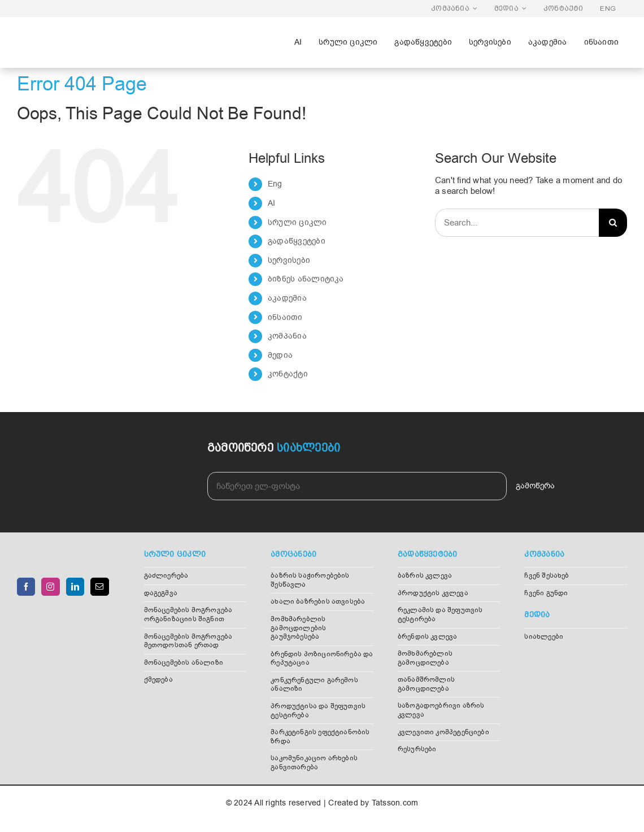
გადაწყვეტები (297, 241)
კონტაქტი (288, 374)
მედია (280, 355)
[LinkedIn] (75, 587)
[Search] (613, 223)
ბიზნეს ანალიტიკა (306, 279)
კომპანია (287, 336)
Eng (275, 184)
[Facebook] (26, 587)
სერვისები (289, 260)
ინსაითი (285, 317)
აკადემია (287, 298)
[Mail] (99, 587)
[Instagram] (50, 587)
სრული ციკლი (297, 222)
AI (271, 203)
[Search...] (517, 223)
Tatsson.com (395, 803)
